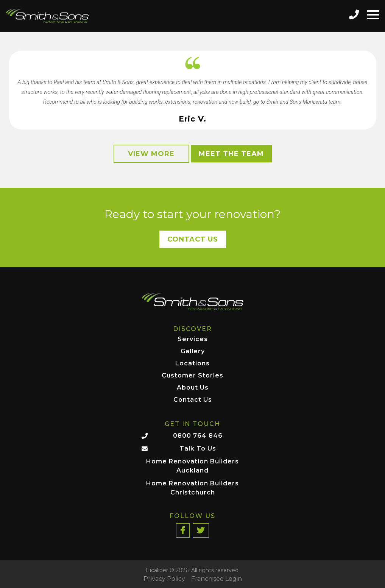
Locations (192, 364)
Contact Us (193, 239)
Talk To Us (198, 448)
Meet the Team (231, 154)
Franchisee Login (217, 579)
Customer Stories (192, 376)
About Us (193, 388)
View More (151, 154)
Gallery (193, 352)
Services (193, 339)
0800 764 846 (198, 436)
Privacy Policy (164, 579)
